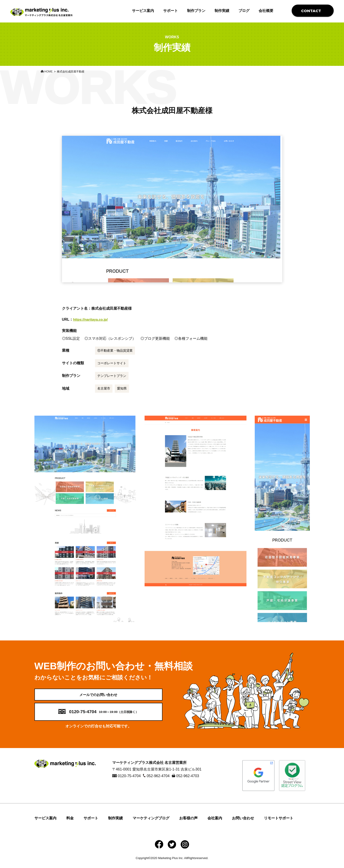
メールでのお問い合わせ (98, 697)
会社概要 (266, 11)
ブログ (244, 11)
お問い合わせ (243, 823)
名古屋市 (104, 388)
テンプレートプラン (112, 376)
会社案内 (215, 823)
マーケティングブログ (151, 823)
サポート (171, 11)
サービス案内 (143, 11)
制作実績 (222, 11)
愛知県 (122, 388)
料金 (70, 823)
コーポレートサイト (112, 363)
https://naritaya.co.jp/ (91, 319)
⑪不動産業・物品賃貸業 (115, 351)
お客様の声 (188, 823)
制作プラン (196, 11)
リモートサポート (279, 823)
